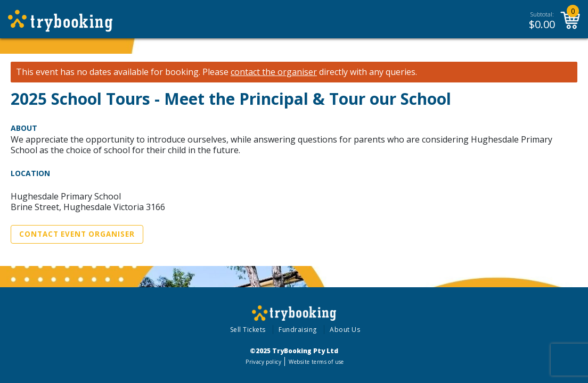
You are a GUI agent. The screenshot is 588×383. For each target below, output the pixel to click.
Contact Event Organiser (77, 234)
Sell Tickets (248, 330)
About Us (345, 330)
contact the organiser (274, 72)
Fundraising (298, 330)
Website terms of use (316, 362)
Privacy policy (263, 362)
